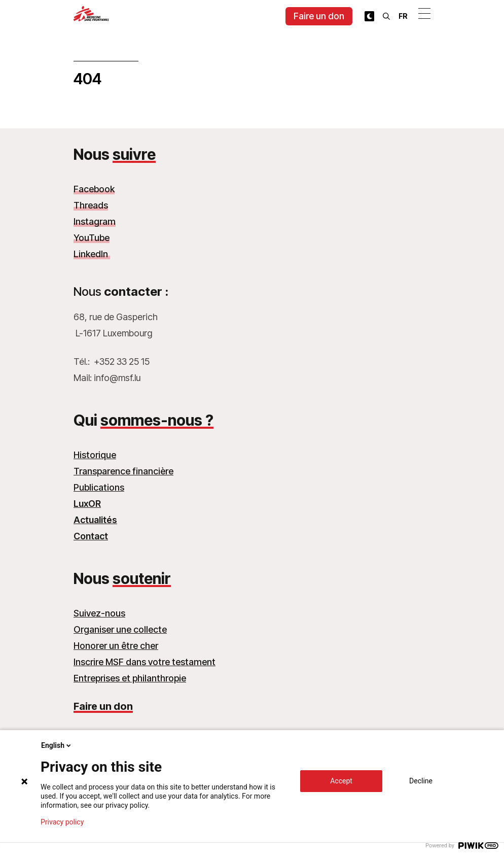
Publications (99, 487)
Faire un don (319, 16)
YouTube (92, 238)
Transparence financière (123, 471)
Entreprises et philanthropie (130, 678)
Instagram (95, 221)
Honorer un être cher (116, 646)
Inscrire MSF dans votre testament (145, 662)
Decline (421, 781)
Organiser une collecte (120, 629)
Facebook (94, 189)
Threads (91, 205)
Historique (95, 455)
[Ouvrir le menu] (424, 13)
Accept (341, 781)
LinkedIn (92, 254)
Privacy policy (62, 822)
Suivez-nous (99, 613)
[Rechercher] (386, 16)
